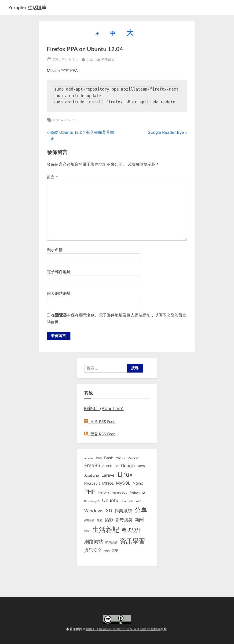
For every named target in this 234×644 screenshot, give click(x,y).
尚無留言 (108, 59)
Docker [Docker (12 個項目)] (133, 459)
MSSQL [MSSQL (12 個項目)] (108, 484)
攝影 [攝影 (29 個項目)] (109, 520)
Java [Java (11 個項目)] (141, 466)
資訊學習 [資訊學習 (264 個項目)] (132, 541)
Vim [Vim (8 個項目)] (131, 501)
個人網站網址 (59, 293)
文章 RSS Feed (100, 422)
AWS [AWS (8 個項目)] (99, 459)
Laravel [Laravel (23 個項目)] (108, 475)
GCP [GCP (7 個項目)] (109, 467)
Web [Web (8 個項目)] (139, 501)
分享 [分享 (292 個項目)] (141, 510)
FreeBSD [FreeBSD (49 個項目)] (94, 466)
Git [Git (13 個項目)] (117, 466)
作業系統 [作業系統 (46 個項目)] (123, 511)
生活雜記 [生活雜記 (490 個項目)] (106, 530)
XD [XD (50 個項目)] (109, 511)
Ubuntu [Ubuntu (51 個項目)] (110, 501)
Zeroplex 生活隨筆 (27, 7)
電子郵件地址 (59, 272)
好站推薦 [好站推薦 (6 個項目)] (89, 521)
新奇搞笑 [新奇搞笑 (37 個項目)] (124, 520)
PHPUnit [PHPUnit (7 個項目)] (103, 493)
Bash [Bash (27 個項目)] (109, 458)
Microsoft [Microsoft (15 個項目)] (92, 484)
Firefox (58, 120)
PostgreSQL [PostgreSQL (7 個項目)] (119, 493)
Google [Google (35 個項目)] (128, 466)
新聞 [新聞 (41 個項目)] (139, 520)
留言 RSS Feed (100, 434)
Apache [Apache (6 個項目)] (89, 459)
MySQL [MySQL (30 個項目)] (123, 483)
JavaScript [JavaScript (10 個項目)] (92, 476)
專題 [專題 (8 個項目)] (100, 520)
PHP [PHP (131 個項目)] (90, 492)
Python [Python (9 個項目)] (135, 493)
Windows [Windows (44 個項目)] (94, 511)
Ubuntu (71, 120)
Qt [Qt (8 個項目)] (144, 493)
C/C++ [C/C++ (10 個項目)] (121, 459)
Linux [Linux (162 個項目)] (125, 475)
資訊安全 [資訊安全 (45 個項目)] (93, 550)
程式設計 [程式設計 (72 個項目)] (132, 530)
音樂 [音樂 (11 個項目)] (115, 551)
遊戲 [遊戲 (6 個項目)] (107, 551)
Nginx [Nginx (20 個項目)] (138, 484)
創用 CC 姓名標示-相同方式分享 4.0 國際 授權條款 (123, 629)
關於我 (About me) (104, 409)
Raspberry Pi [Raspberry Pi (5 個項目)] (92, 502)
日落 (90, 59)
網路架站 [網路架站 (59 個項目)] (94, 542)
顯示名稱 (55, 250)
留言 (52, 177)
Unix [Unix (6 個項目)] (123, 502)
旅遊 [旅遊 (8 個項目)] (87, 531)
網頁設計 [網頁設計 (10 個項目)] (111, 542)
